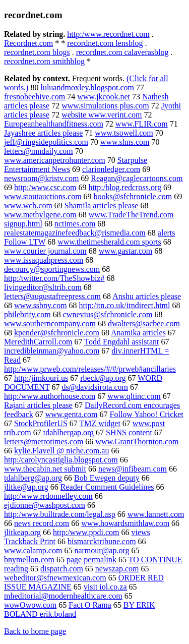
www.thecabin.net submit (45, 469)
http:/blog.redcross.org (125, 187)
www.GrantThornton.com (137, 442)
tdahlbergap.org (69, 432)
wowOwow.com (30, 605)
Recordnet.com (28, 43)
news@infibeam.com (133, 469)
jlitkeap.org (22, 532)
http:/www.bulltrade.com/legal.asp (60, 514)
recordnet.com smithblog (44, 61)
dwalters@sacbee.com (144, 324)
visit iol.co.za (105, 587)
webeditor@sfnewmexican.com (55, 578)
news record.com (42, 523)
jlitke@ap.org (26, 487)
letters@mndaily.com (39, 151)
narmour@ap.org (102, 550)
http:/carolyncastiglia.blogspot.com (61, 460)
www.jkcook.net (104, 97)
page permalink (91, 560)
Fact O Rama (90, 605)
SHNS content (129, 432)
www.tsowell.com (124, 133)
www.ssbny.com (41, 305)
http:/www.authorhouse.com (50, 396)
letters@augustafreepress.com (52, 296)
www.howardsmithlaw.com (125, 523)
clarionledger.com (111, 169)
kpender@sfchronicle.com (57, 333)
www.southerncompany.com (50, 324)
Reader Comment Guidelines (107, 487)
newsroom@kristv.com (41, 178)
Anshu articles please (147, 296)
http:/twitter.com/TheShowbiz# (54, 278)
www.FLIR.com (142, 124)
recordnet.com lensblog (105, 43)
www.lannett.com (156, 514)
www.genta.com (72, 414)
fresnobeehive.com (35, 97)
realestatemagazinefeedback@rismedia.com (75, 233)
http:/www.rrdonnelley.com (48, 496)
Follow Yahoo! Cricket (147, 414)
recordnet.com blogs (37, 52)
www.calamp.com (33, 550)
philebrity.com (27, 314)
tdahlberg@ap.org (33, 478)
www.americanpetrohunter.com (55, 160)
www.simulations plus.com (105, 106)
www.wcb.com (28, 206)
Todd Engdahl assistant (121, 342)
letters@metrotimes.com (44, 442)
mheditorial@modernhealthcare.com (63, 596)
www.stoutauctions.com (43, 196)
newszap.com (117, 569)
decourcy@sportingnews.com (52, 269)
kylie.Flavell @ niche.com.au (61, 451)
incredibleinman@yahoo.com (52, 351)
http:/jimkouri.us (41, 378)
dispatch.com (62, 569)
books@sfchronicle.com (133, 196)
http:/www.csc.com (45, 187)
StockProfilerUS (41, 423)
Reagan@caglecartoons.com (137, 178)
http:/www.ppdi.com (86, 532)
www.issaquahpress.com (44, 260)
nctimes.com (75, 224)
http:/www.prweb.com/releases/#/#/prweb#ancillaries (90, 369)
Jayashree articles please (43, 133)
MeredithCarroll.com (38, 342)
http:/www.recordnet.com (108, 34)
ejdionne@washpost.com (45, 505)
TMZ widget (100, 423)
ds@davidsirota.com (95, 387)
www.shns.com (125, 142)
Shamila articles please (102, 206)
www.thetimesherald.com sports (109, 242)
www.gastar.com (126, 251)
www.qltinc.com (134, 396)
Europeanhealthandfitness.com (54, 124)
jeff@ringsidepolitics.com (46, 142)
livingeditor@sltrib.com (43, 287)
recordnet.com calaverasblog (122, 52)
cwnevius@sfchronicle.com (108, 314)
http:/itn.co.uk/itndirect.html (125, 305)
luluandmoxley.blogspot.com (87, 87)
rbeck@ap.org (103, 378)
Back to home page (35, 631)
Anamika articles (138, 333)
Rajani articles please (38, 405)
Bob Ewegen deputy (107, 478)
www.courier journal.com (45, 251)
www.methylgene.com (40, 215)
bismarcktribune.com (102, 541)
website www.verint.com (102, 115)
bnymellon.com (29, 560)
